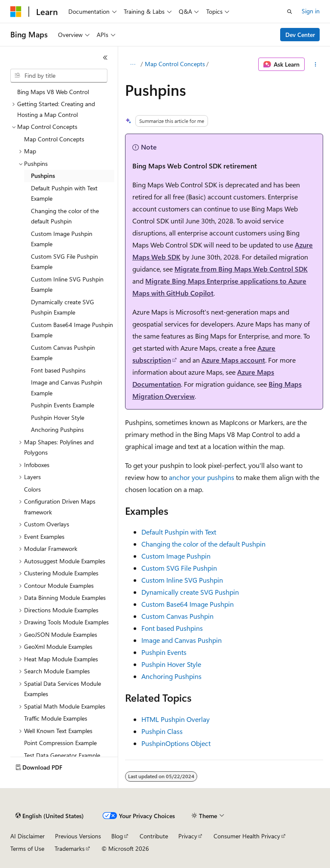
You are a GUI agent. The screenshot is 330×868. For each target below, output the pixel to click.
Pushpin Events (164, 652)
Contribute (154, 836)
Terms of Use (27, 848)
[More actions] (316, 64)
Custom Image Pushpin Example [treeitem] (62, 239)
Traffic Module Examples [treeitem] (56, 718)
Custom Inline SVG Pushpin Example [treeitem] (67, 284)
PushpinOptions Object (176, 743)
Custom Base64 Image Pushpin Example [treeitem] (72, 330)
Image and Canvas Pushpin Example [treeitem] (67, 388)
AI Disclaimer (27, 836)
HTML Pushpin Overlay (176, 719)
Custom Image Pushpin (176, 556)
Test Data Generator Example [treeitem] (62, 755)
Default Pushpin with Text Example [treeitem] (64, 193)
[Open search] (290, 12)
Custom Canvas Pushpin (177, 616)
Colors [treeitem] (32, 489)
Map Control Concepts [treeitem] (54, 139)
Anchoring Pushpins (171, 676)
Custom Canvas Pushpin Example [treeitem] (63, 353)
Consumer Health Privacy (247, 836)
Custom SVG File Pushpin (179, 568)
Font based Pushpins (172, 628)
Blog (117, 836)
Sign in (311, 11)
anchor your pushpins (202, 477)
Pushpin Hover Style (171, 664)
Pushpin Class (162, 731)
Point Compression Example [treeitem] (60, 743)
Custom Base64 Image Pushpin (188, 604)
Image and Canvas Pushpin (182, 640)
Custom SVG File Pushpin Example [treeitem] (64, 262)
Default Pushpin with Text (179, 532)
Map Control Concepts (175, 64)
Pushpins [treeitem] (43, 176)
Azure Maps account (233, 360)
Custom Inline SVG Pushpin (182, 580)
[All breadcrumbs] (133, 64)
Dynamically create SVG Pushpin (190, 592)
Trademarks (70, 848)
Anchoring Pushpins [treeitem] (57, 429)
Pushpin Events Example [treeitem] (63, 405)
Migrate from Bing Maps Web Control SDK (241, 269)
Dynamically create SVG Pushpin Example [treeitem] (63, 307)
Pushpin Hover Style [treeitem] (58, 417)
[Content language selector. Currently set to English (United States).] (50, 816)
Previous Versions (78, 836)
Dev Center (300, 35)
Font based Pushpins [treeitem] (58, 370)
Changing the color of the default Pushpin (203, 544)
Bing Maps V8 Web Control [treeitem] (53, 92)
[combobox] (59, 76)
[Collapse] (105, 58)
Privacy (188, 836)
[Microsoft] (16, 12)
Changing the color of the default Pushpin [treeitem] (65, 216)
